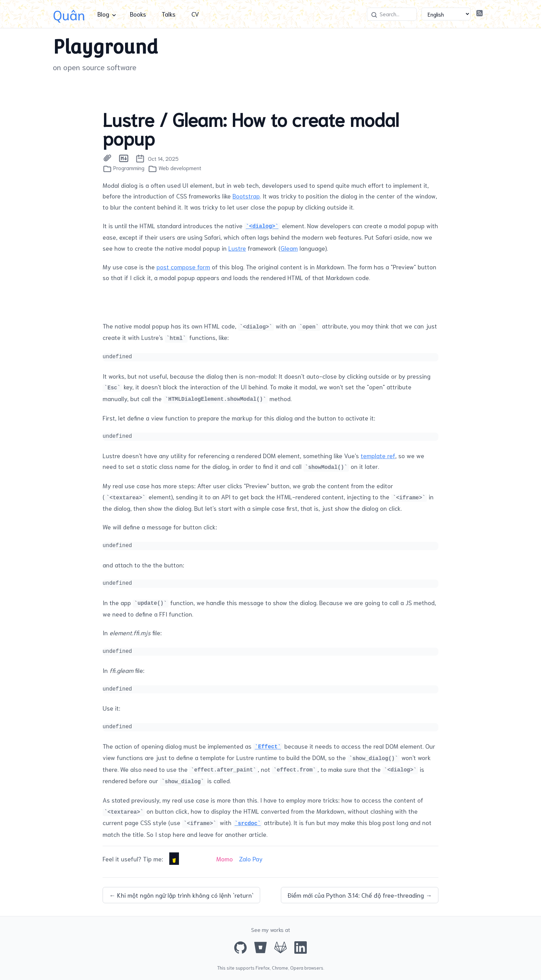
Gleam (289, 248)
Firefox (263, 968)
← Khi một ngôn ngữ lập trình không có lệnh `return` (181, 895)
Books (138, 14)
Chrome (280, 968)
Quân (69, 14)
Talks (169, 14)
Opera (297, 968)
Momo (225, 859)
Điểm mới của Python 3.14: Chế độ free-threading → (360, 895)
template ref (378, 455)
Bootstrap (246, 196)
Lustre (237, 248)
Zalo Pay (251, 859)
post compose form (183, 267)
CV (195, 14)
